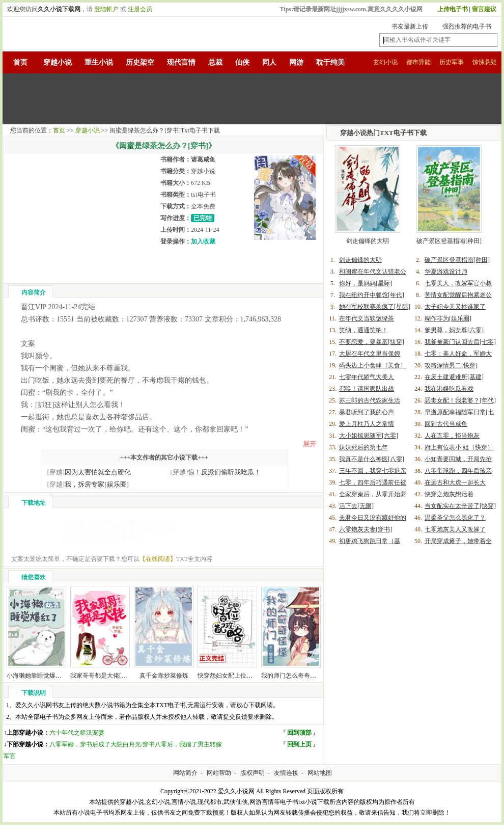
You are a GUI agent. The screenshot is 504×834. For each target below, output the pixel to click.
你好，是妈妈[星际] (366, 283)
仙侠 (242, 62)
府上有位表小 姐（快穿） (459, 447)
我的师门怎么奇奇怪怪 (292, 676)
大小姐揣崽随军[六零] (369, 436)
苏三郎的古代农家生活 (370, 400)
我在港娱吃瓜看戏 (449, 389)
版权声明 (253, 773)
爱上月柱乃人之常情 (367, 424)
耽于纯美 (330, 62)
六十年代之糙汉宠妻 (77, 733)
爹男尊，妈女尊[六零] (454, 330)
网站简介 (185, 773)
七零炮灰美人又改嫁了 (455, 529)
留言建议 (484, 9)
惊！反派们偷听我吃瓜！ (216, 472)
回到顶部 (299, 733)
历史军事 (452, 62)
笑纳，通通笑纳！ (363, 330)
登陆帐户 (106, 9)
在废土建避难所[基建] (454, 377)
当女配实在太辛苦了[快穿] (460, 506)
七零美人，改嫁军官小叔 (458, 283)
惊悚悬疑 (485, 62)
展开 (310, 444)
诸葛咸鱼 (203, 159)
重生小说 (99, 62)
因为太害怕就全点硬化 (89, 472)
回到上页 (299, 744)
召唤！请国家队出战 (367, 389)
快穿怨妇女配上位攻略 (228, 676)
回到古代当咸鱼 (446, 424)
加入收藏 (203, 241)
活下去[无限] (356, 506)
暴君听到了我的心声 (367, 412)
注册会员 (140, 9)
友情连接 (286, 773)
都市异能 (418, 62)
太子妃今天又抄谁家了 (455, 307)
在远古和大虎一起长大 (455, 482)
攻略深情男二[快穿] (451, 365)
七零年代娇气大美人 (367, 377)
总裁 (215, 62)
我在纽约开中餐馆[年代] (372, 295)
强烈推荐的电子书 (467, 26)
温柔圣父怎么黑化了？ (455, 518)
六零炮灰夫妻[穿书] (366, 529)
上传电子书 (453, 9)
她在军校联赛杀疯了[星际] (375, 307)
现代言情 (181, 62)
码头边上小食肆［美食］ (373, 365)
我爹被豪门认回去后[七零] (460, 342)
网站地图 (320, 773)
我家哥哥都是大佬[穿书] (103, 676)
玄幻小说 (385, 62)
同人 (269, 62)
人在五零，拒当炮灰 (452, 436)
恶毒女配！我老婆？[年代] (460, 400)
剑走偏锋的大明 (368, 241)
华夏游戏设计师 (446, 272)
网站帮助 (219, 773)
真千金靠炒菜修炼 (164, 676)
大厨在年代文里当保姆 (370, 354)
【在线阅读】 (158, 559)
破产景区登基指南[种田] (449, 241)
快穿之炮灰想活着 (449, 494)
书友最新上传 (410, 26)
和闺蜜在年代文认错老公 (373, 272)
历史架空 (140, 62)
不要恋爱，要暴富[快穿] (372, 342)
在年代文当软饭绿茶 (367, 318)
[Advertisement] (252, 99)
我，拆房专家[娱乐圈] (88, 484)
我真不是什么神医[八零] (372, 459)
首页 (20, 62)
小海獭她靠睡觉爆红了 (37, 676)
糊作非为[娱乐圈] (448, 318)
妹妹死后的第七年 (363, 447)
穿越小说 (58, 62)
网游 (296, 62)
